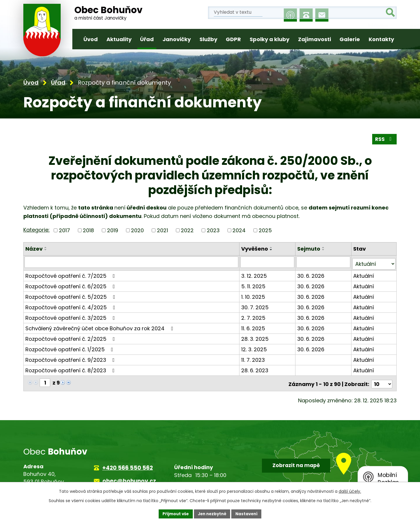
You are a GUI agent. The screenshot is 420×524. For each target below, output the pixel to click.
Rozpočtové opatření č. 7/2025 (71, 274)
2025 (265, 231)
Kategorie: (36, 230)
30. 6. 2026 (311, 274)
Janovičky (177, 39)
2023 (213, 231)
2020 (137, 231)
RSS (384, 139)
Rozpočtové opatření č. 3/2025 (71, 316)
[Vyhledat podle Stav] (374, 262)
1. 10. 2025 (254, 295)
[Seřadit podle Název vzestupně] (46, 248)
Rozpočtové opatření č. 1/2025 (70, 348)
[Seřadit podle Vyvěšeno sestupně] (272, 250)
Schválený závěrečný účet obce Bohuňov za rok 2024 (100, 327)
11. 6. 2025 (254, 327)
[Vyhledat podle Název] (132, 262)
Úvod (91, 39)
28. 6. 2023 (255, 369)
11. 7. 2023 (254, 358)
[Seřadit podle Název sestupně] (46, 250)
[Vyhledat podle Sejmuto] (324, 262)
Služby (208, 39)
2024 (239, 231)
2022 (187, 231)
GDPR (233, 39)
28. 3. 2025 (256, 337)
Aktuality (119, 39)
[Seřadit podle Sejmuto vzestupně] (324, 248)
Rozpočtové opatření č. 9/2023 (71, 358)
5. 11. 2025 (254, 285)
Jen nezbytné (212, 513)
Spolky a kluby (269, 39)
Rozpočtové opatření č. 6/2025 (71, 285)
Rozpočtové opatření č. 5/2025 (71, 295)
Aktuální (364, 274)
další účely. (350, 491)
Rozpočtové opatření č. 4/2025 (71, 306)
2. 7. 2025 (254, 316)
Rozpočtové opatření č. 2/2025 (71, 337)
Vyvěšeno (255, 249)
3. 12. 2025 (255, 274)
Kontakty (381, 39)
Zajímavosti (315, 39)
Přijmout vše (174, 513)
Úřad (147, 39)
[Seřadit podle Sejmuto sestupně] (324, 250)
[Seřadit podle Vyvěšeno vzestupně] (272, 248)
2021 (162, 231)
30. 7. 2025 (256, 306)
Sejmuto (309, 249)
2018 (88, 231)
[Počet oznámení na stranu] (382, 381)
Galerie (350, 39)
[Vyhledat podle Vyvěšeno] (268, 262)
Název (34, 249)
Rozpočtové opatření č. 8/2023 (71, 369)
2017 (64, 231)
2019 (113, 231)
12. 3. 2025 (255, 348)
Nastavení (249, 513)
